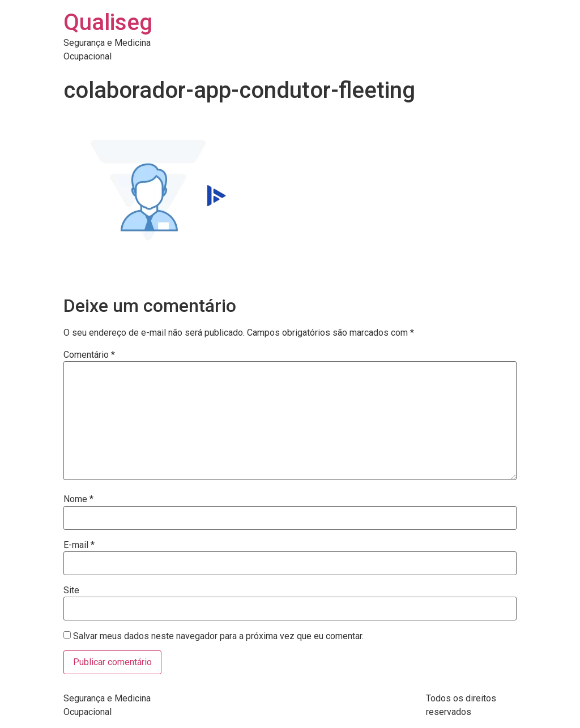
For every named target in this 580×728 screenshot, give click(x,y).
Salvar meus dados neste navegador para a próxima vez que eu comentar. (218, 636)
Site (71, 590)
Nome (78, 499)
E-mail (79, 545)
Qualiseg (108, 22)
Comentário (89, 355)
